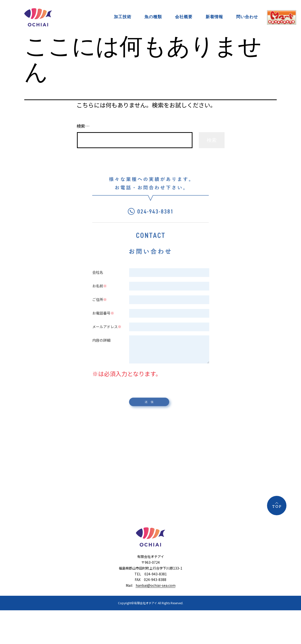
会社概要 (184, 17)
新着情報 (214, 17)
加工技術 (123, 17)
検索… (83, 126)
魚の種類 (153, 17)
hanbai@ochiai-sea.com (156, 585)
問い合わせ (247, 17)
